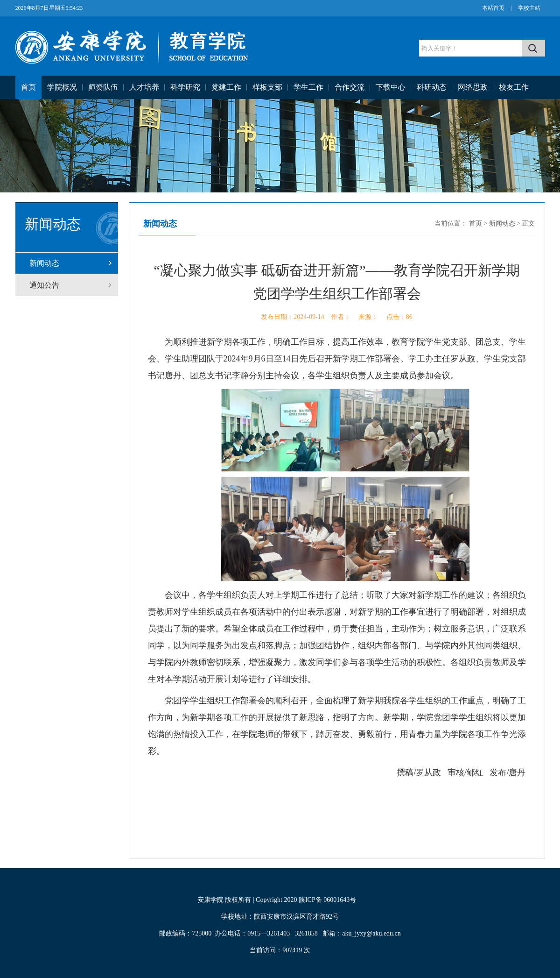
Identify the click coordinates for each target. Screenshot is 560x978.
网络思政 (473, 87)
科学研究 (185, 87)
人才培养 (144, 87)
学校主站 (529, 8)
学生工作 (308, 87)
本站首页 (493, 8)
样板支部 (267, 87)
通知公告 (44, 285)
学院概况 (62, 87)
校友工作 (514, 87)
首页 (28, 87)
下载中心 (391, 87)
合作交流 (350, 87)
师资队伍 (103, 87)
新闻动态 (44, 263)
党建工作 (226, 87)
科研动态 (432, 87)
